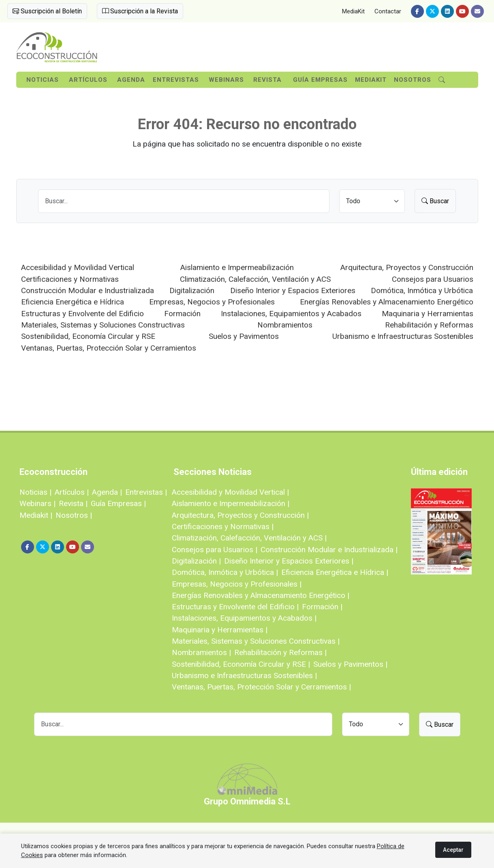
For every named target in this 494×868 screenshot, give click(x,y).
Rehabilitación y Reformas (429, 325)
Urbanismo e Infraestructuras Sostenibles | (244, 675)
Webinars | (37, 503)
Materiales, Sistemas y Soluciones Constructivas (103, 325)
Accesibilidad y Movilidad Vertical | (230, 492)
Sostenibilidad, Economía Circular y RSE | (241, 664)
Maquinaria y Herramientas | (220, 630)
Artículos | (72, 492)
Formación (182, 314)
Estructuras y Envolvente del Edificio (82, 314)
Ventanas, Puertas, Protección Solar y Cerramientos (109, 348)
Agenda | (107, 492)
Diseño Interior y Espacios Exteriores (293, 290)
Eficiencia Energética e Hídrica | (335, 572)
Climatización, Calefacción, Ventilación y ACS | (249, 538)
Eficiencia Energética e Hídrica (73, 302)
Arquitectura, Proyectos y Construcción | (240, 515)
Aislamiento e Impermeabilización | (231, 503)
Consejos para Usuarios (433, 279)
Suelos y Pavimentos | (350, 664)
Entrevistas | (146, 492)
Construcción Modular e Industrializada (88, 290)
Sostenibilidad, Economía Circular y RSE (88, 336)
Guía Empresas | (118, 503)
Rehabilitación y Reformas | (280, 652)
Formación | (322, 607)
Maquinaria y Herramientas (428, 314)
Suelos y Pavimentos (244, 336)
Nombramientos (285, 325)
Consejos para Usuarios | (215, 550)
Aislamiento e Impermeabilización (237, 267)
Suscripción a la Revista (140, 11)
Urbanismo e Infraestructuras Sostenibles (403, 336)
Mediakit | (36, 515)
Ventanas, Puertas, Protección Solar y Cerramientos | (261, 687)
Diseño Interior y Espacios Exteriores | (289, 561)
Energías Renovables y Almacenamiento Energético (387, 302)
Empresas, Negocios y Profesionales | (237, 584)
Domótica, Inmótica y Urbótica (422, 290)
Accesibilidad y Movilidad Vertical (78, 267)
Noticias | (35, 492)
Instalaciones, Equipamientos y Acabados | (244, 618)
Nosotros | (74, 515)
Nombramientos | (201, 652)
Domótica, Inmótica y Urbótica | (225, 572)
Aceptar (453, 850)
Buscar (435, 201)
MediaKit (353, 11)
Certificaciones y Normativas (70, 279)
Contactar (388, 11)
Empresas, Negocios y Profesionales (212, 302)
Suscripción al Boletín (47, 11)
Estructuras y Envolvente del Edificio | (235, 607)
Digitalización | (196, 561)
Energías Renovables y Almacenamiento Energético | (261, 595)
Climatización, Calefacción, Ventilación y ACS (255, 279)
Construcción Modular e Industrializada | (329, 550)
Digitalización (192, 290)
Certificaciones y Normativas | (223, 527)
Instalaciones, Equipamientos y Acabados (291, 314)
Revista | (73, 503)
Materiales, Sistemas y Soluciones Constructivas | (256, 641)
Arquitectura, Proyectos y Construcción (407, 267)
